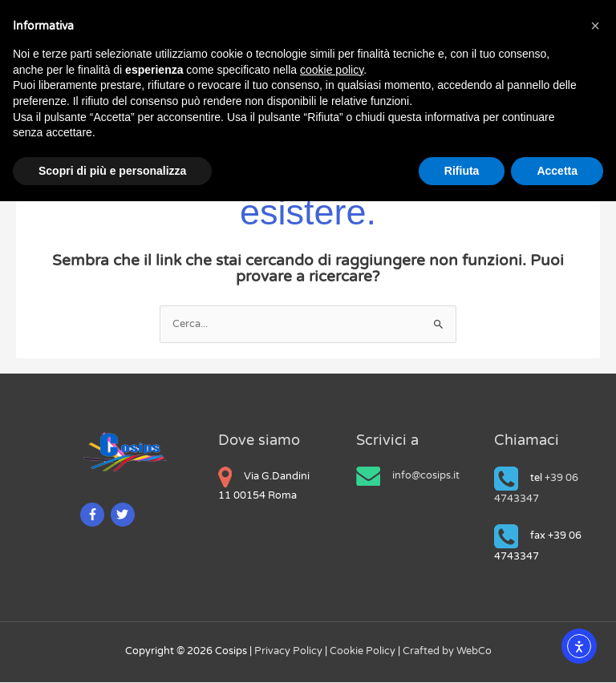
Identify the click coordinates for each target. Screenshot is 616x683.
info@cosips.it (426, 476)
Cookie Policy (364, 652)
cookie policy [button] (332, 70)
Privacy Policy (290, 652)
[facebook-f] (94, 515)
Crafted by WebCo (447, 652)
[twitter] (125, 515)
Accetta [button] (557, 171)
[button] (595, 26)
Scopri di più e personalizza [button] (112, 171)
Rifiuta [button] (462, 171)
